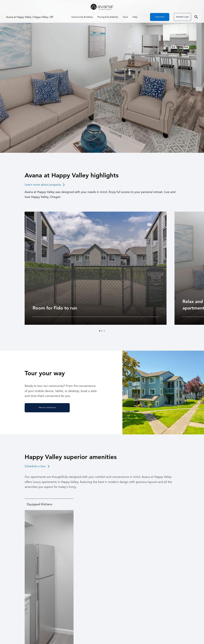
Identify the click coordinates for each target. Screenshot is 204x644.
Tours (125, 17)
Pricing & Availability (108, 17)
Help (135, 17)
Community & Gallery (82, 17)
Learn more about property (45, 185)
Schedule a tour (37, 466)
